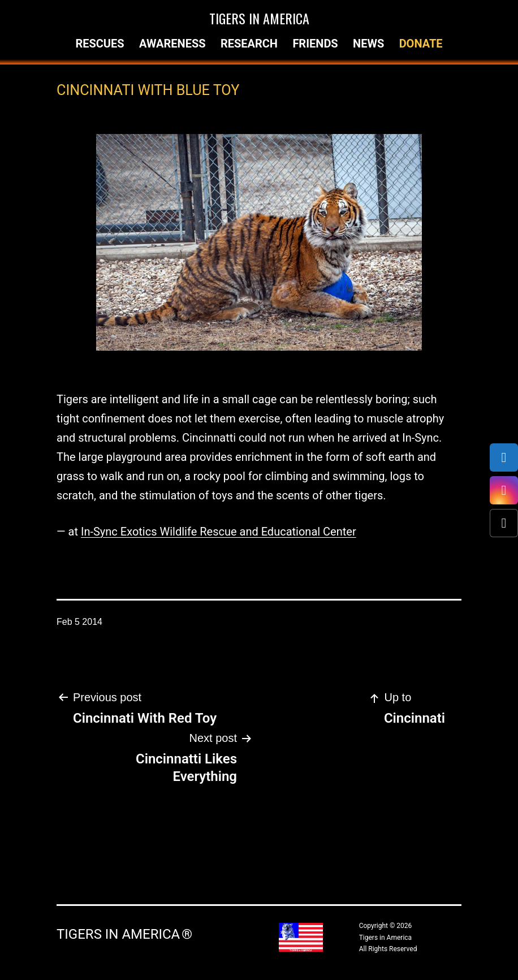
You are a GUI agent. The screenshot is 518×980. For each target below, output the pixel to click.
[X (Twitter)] (504, 523)
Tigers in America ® (124, 934)
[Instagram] (504, 490)
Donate (421, 44)
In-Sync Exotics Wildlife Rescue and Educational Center (219, 532)
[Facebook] (504, 457)
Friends (315, 44)
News (368, 44)
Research (249, 44)
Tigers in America (259, 18)
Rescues (100, 44)
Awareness (172, 44)
